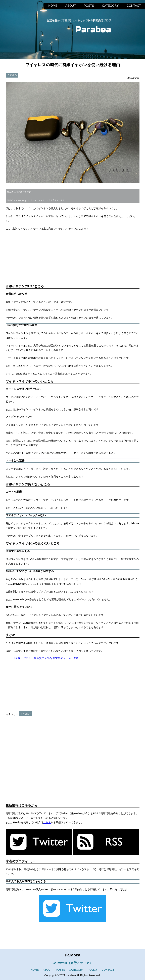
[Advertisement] (73, 258)
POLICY (93, 970)
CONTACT (134, 6)
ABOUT (71, 6)
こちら (47, 822)
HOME (53, 6)
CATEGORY (110, 6)
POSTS (89, 6)
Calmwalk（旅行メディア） (72, 963)
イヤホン (12, 75)
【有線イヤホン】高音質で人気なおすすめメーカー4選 (45, 658)
